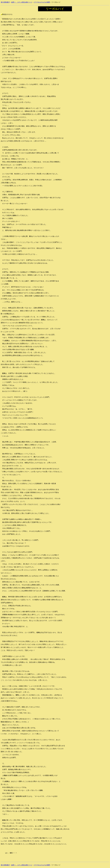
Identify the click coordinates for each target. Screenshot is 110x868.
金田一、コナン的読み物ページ (22, 2)
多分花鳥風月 (5, 2)
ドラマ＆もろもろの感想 (42, 2)
